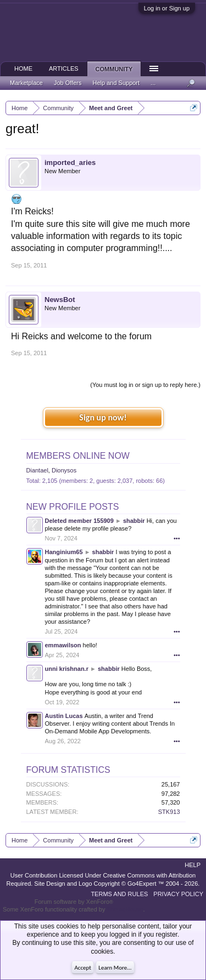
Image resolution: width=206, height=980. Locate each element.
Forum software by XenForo (74, 902)
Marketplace (26, 83)
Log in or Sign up (167, 8)
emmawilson (63, 645)
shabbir (134, 521)
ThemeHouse (125, 909)
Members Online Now (78, 456)
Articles (64, 69)
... (153, 83)
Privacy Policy (178, 894)
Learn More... (115, 968)
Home (23, 69)
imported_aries (70, 163)
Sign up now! (103, 417)
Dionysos (64, 470)
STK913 (169, 812)
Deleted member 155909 (79, 521)
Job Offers (68, 83)
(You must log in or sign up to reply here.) (145, 385)
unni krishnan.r (67, 669)
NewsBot (60, 300)
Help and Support (116, 83)
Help (193, 865)
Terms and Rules (119, 894)
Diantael (37, 470)
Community (114, 69)
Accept (83, 968)
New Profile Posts (73, 507)
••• (177, 538)
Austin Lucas (64, 716)
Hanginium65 (64, 552)
